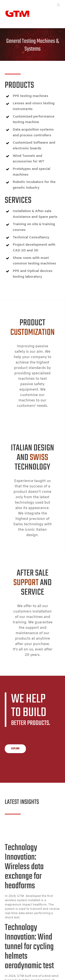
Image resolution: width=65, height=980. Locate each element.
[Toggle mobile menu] (59, 5)
